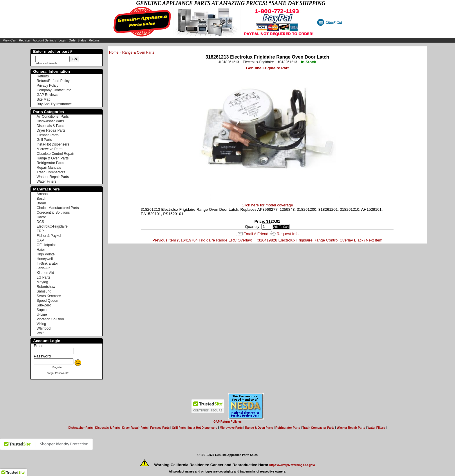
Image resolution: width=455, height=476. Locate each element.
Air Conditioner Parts (53, 117)
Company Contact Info (54, 90)
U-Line (42, 315)
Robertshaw (46, 287)
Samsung (44, 291)
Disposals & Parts (50, 126)
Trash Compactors (51, 172)
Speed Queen (47, 301)
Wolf (40, 333)
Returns (94, 40)
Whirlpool (44, 328)
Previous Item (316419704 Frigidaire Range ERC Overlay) (202, 240)
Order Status (77, 40)
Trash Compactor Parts (318, 428)
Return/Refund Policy (53, 81)
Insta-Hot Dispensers (53, 144)
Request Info (288, 234)
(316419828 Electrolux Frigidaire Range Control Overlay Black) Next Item (319, 240)
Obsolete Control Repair (55, 154)
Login (62, 40)
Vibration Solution (50, 319)
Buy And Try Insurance (54, 104)
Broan (41, 203)
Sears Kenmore (49, 296)
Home (114, 52)
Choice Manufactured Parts (58, 208)
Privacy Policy (47, 86)
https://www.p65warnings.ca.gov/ (292, 465)
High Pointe (46, 254)
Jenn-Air (43, 268)
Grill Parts (44, 140)
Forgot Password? (57, 373)
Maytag (42, 282)
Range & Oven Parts (138, 52)
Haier (41, 250)
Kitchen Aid (45, 273)
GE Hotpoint (46, 245)
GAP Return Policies (227, 422)
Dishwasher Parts (50, 121)
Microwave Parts (49, 149)
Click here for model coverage (267, 205)
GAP (40, 240)
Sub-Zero (44, 305)
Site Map (43, 99)
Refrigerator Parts (50, 163)
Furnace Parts (47, 135)
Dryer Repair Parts (51, 130)
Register (25, 40)
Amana (42, 194)
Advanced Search (46, 63)
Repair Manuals (49, 168)
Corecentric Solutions (53, 212)
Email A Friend (256, 234)
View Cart (10, 40)
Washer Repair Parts (53, 177)
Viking (41, 324)
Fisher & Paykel (49, 236)
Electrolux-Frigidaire (52, 226)
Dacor (41, 217)
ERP (40, 231)
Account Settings (44, 40)
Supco (41, 310)
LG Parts (43, 277)
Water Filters (46, 181)
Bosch (41, 199)
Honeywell (45, 259)
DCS (40, 222)
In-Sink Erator (47, 264)
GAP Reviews (47, 95)
